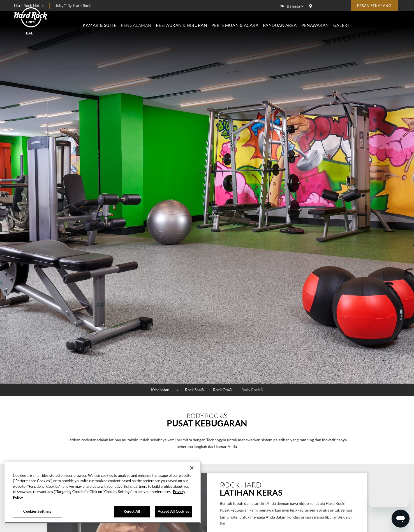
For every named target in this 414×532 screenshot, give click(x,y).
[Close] (192, 468)
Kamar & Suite (147, 22)
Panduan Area (328, 22)
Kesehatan (160, 390)
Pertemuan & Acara (283, 22)
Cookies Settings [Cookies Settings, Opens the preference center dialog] (37, 511)
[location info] (311, 6)
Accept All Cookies (174, 511)
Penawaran (363, 22)
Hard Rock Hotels (29, 6)
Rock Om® (223, 390)
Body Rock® (252, 390)
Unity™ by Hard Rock (73, 6)
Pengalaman (184, 22)
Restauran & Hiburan (229, 22)
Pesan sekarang (374, 6)
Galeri (389, 22)
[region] (103, 492)
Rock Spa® (194, 390)
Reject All (132, 511)
